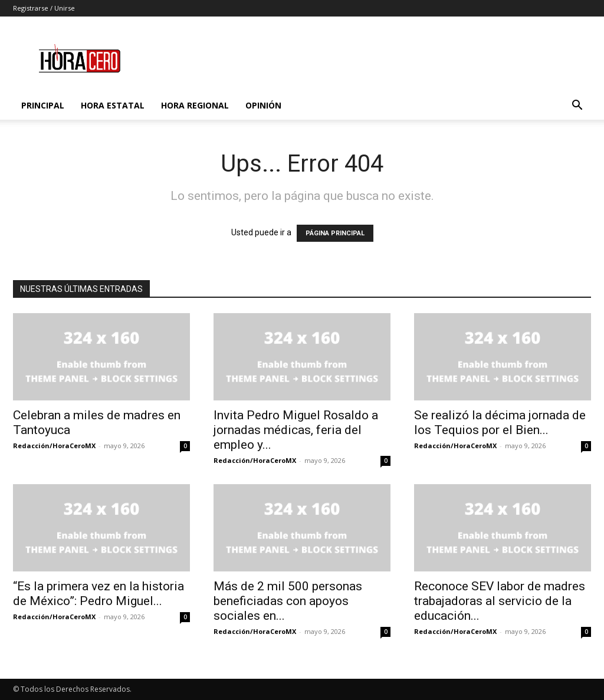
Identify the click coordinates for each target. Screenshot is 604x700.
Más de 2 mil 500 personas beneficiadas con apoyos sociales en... (288, 601)
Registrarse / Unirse (44, 8)
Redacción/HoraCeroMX (54, 446)
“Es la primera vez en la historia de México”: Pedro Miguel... (99, 594)
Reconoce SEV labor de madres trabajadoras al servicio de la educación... (500, 601)
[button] (577, 106)
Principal (43, 105)
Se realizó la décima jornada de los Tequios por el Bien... (500, 423)
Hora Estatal (113, 105)
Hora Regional (195, 105)
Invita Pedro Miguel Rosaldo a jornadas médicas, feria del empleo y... (296, 430)
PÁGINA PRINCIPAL (335, 233)
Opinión (263, 105)
